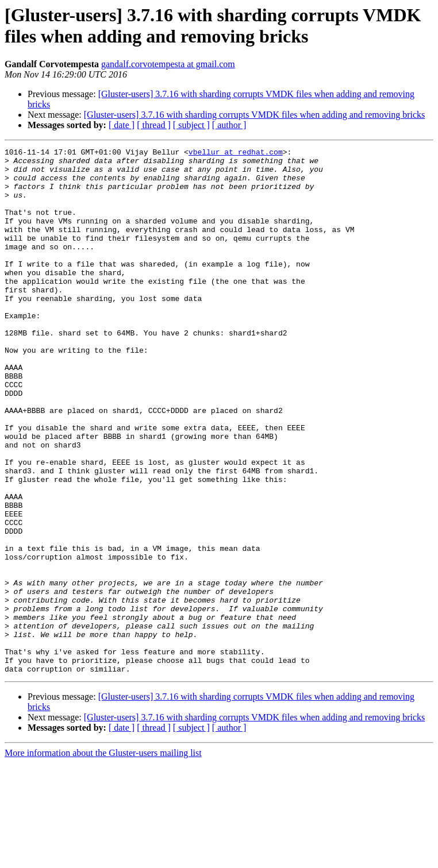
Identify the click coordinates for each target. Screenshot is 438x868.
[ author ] (229, 125)
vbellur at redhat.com (236, 153)
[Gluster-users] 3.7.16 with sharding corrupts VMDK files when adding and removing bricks (255, 115)
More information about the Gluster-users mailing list (103, 858)
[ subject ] (191, 125)
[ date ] (122, 125)
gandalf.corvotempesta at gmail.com (168, 64)
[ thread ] (154, 125)
